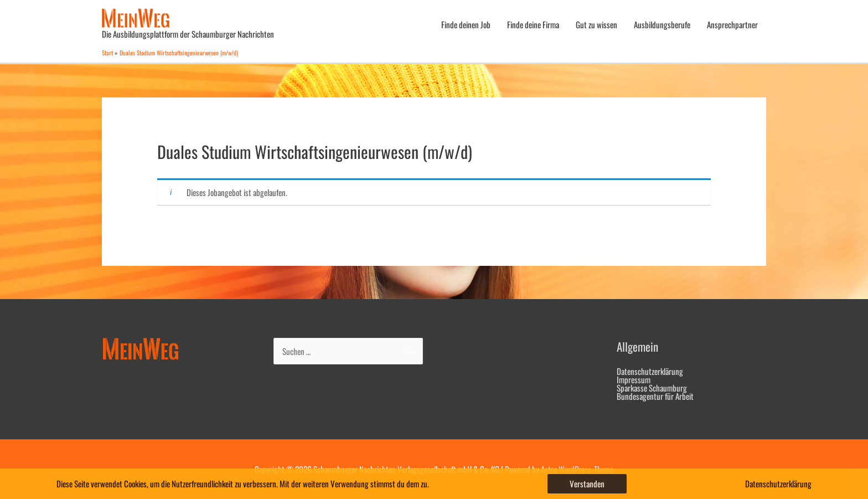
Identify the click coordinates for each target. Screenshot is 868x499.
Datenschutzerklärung (650, 371)
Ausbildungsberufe (662, 24)
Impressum (634, 379)
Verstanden (587, 483)
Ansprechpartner (732, 24)
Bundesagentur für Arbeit (655, 396)
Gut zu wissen (596, 24)
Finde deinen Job (466, 24)
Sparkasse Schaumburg (652, 388)
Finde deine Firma (533, 24)
